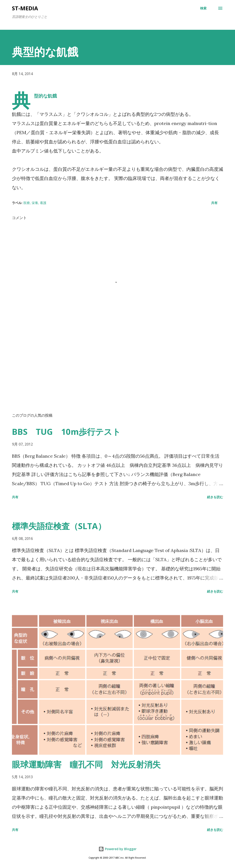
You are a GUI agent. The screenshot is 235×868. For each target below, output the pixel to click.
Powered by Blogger (117, 849)
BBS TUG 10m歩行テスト (66, 432)
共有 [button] (214, 203)
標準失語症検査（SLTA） (59, 526)
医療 (27, 203)
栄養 (35, 203)
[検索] (203, 8)
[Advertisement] (117, 373)
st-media (25, 8)
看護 (43, 203)
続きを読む (215, 497)
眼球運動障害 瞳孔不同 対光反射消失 (86, 764)
